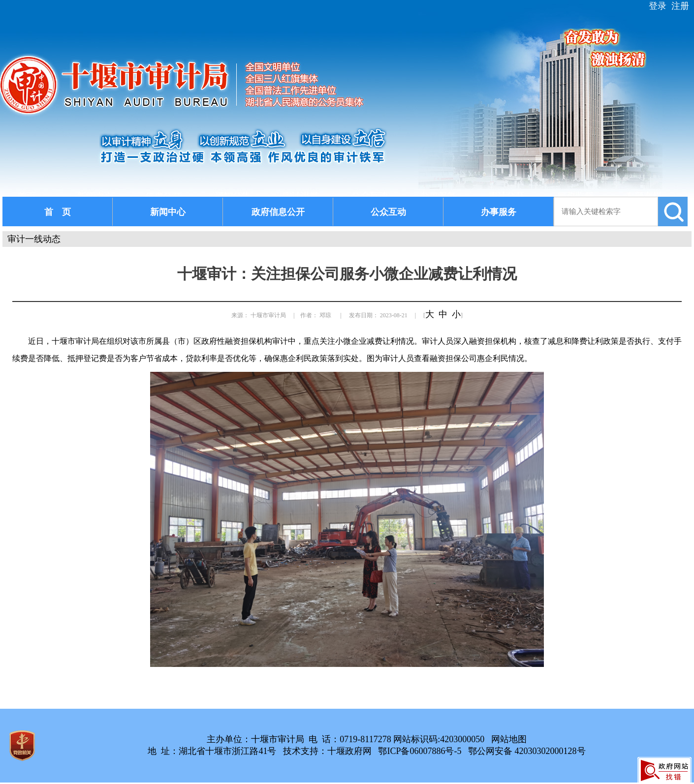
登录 (658, 6)
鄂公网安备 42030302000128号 (527, 751)
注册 (680, 6)
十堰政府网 (349, 751)
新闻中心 (168, 212)
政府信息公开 (278, 212)
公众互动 (388, 212)
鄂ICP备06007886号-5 (420, 751)
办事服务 (499, 212)
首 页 (58, 212)
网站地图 (509, 739)
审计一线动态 (34, 239)
